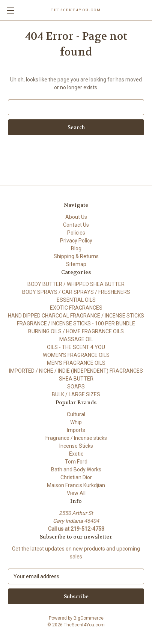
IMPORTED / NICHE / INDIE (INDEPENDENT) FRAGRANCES (76, 371)
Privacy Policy (76, 241)
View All (76, 493)
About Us (76, 217)
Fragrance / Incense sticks (76, 438)
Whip (76, 422)
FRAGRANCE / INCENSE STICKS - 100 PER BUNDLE (76, 324)
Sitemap (76, 264)
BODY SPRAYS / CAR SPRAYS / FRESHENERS (76, 292)
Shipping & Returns (76, 256)
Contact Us (76, 225)
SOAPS (76, 387)
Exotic (76, 454)
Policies (76, 233)
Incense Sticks (76, 446)
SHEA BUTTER (76, 379)
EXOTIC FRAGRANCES (76, 308)
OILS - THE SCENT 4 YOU (76, 347)
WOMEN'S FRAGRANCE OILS (76, 355)
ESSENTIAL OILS (76, 300)
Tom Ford (76, 462)
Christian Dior (76, 477)
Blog (76, 248)
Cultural (76, 414)
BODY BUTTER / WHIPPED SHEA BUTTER (76, 284)
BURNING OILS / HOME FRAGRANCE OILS (76, 331)
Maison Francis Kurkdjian (76, 485)
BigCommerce (89, 618)
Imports (76, 430)
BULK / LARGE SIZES (76, 394)
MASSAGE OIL (76, 339)
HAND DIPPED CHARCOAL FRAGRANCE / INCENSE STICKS (76, 316)
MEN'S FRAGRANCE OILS (76, 363)
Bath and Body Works (76, 469)
